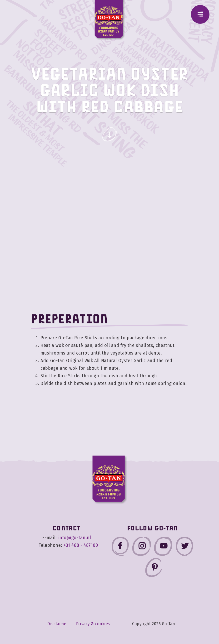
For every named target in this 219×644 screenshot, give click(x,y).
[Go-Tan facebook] (120, 547)
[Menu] (200, 14)
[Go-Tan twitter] (184, 547)
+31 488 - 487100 (81, 545)
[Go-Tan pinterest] (154, 569)
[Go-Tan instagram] (142, 547)
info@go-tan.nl (75, 538)
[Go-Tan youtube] (163, 547)
